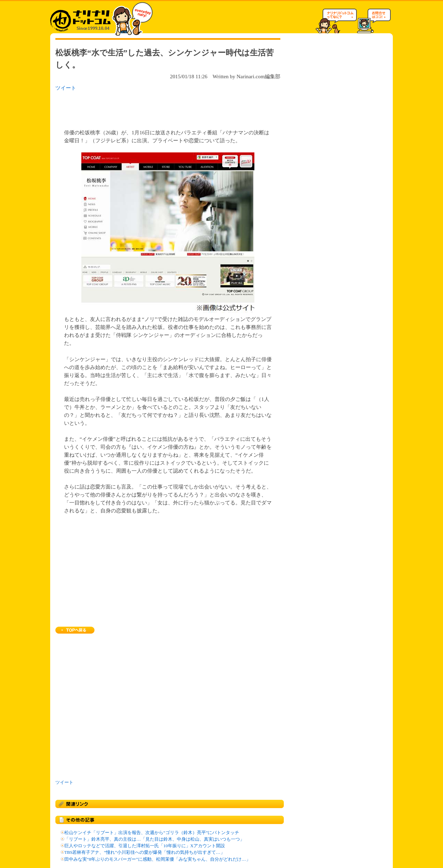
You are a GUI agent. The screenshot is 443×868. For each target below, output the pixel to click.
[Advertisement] (145, 108)
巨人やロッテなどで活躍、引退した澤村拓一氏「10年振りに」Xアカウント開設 (145, 846)
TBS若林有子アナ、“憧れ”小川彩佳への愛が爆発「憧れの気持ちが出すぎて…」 (145, 852)
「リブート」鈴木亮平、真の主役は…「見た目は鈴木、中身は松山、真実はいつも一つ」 (154, 839)
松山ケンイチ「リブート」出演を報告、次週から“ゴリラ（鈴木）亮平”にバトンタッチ (152, 833)
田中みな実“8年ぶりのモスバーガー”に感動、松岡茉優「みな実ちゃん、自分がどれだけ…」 (157, 859)
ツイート (66, 88)
